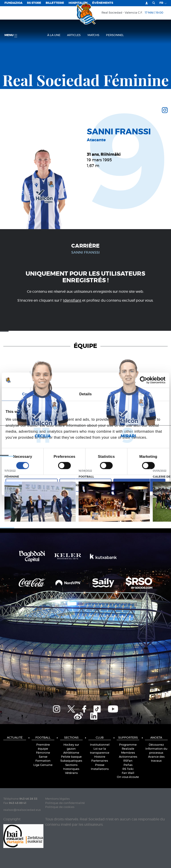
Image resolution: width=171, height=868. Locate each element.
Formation (43, 761)
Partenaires (100, 761)
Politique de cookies (60, 807)
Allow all (139, 485)
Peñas (128, 765)
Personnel (115, 35)
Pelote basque (71, 757)
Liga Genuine (43, 765)
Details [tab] (85, 394)
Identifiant (72, 301)
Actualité (15, 738)
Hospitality (78, 3)
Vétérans (71, 773)
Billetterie (55, 3)
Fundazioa (13, 3)
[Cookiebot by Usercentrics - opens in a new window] (146, 380)
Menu (11, 35)
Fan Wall (128, 773)
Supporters (128, 738)
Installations (100, 769)
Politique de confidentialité (65, 803)
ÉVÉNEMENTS (103, 3)
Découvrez (156, 745)
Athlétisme (71, 753)
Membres (128, 753)
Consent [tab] (30, 394)
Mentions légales (57, 799)
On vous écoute (128, 777)
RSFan (128, 761)
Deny (32, 485)
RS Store (34, 3)
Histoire (100, 757)
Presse (100, 765)
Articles (74, 35)
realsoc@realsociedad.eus (22, 810)
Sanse (43, 757)
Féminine (43, 753)
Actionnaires (128, 757)
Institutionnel (100, 745)
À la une (54, 35)
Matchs (93, 35)
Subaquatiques (71, 761)
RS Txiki (128, 769)
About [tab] (141, 394)
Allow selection (86, 485)
